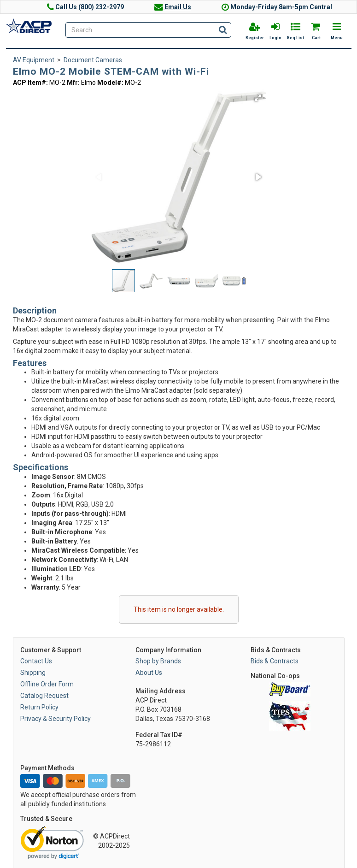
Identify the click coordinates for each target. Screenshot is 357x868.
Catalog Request (44, 696)
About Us (149, 673)
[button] (258, 98)
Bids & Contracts (275, 661)
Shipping (33, 673)
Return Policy (39, 707)
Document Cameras (93, 60)
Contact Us (36, 661)
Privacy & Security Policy (56, 719)
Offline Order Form (47, 684)
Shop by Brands (158, 661)
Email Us (173, 7)
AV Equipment (34, 60)
